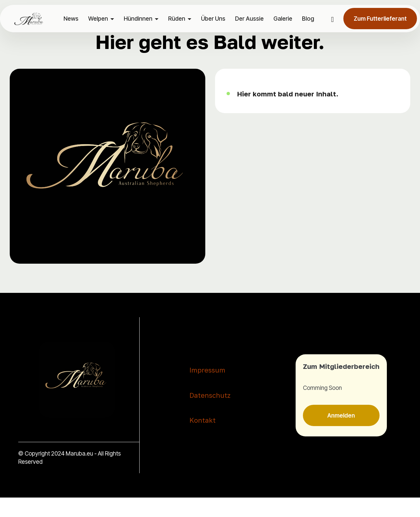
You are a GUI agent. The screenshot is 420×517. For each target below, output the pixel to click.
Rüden (177, 19)
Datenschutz (210, 395)
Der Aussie (249, 19)
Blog (308, 19)
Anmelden (341, 415)
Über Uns (213, 19)
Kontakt (203, 420)
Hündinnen (138, 19)
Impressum (207, 370)
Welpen (98, 19)
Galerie (283, 19)
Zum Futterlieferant (380, 19)
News (71, 19)
